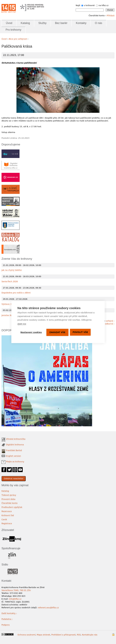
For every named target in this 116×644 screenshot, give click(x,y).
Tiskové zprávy (9, 495)
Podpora (6, 625)
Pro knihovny (13, 30)
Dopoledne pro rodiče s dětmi (16, 293)
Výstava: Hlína (9, 304)
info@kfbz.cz (15, 599)
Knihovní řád (8, 515)
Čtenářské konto (10, 503)
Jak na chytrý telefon (12, 270)
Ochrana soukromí (27, 635)
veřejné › (110, 321)
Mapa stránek (43, 635)
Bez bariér (61, 23)
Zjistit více (22, 324)
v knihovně (89, 5)
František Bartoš (14, 450)
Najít (78, 5)
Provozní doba (8, 499)
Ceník (4, 519)
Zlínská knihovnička (16, 439)
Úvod (9, 23)
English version (14, 456)
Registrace (7, 523)
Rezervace (7, 511)
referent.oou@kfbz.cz (48, 608)
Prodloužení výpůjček (12, 507)
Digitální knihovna (15, 445)
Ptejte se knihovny (15, 462)
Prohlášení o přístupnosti (64, 635)
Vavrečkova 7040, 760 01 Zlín (16, 590)
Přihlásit (111, 16)
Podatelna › (7, 619)
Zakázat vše (57, 332)
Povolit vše (80, 332)
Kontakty (81, 23)
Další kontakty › (9, 613)
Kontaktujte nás (90, 635)
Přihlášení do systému (113, 635)
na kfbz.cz (104, 5)
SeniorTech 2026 (10, 281)
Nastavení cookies (31, 332)
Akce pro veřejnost (18, 39)
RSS (79, 635)
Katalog (25, 23)
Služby (42, 23)
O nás (98, 23)
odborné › (110, 324)
